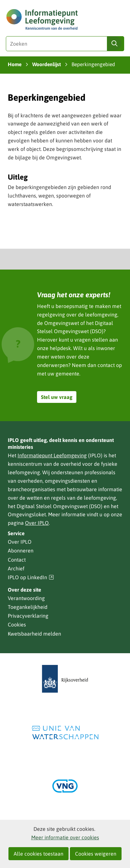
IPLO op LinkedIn (31, 577)
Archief (16, 568)
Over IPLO (37, 523)
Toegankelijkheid (28, 607)
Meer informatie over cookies (65, 837)
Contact (17, 560)
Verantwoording (26, 598)
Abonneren (21, 551)
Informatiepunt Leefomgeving (52, 455)
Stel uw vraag (57, 397)
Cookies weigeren (96, 854)
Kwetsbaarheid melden (34, 634)
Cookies (17, 625)
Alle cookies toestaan (39, 854)
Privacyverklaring (28, 616)
